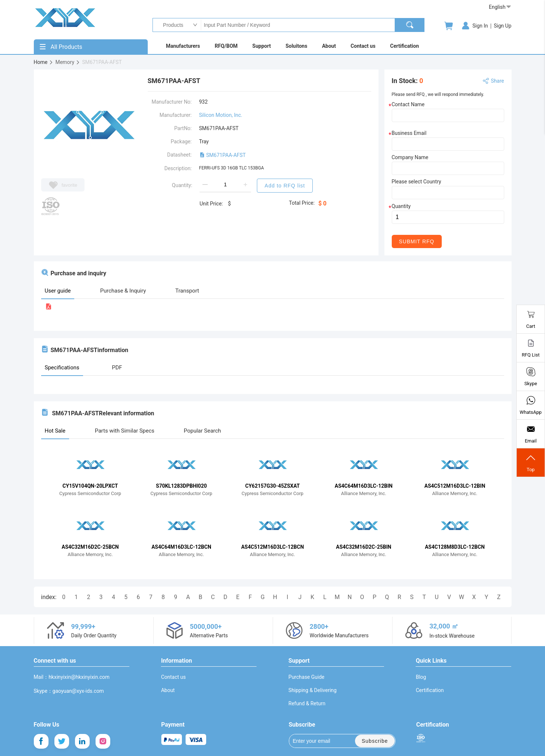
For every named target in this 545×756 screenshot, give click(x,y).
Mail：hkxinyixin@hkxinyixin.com (72, 677)
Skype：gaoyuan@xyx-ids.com (69, 691)
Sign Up (503, 26)
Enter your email (317, 741)
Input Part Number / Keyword (298, 25)
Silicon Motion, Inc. (221, 115)
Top (531, 463)
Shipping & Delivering (313, 690)
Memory (68, 62)
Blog (421, 677)
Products (171, 25)
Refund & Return (307, 703)
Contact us (173, 677)
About (168, 690)
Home (44, 62)
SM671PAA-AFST (223, 155)
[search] (410, 25)
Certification (430, 690)
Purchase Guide (306, 677)
